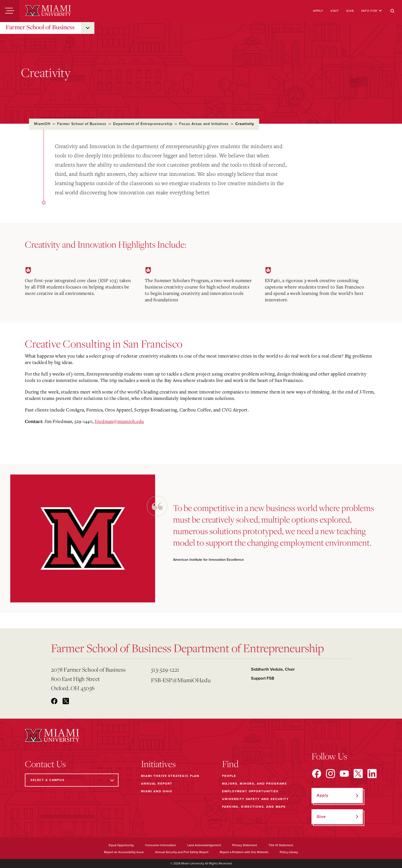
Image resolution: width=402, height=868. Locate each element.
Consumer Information (161, 845)
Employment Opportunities (250, 791)
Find (230, 764)
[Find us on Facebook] (317, 774)
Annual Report (157, 784)
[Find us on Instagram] (330, 774)
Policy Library (289, 852)
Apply (318, 11)
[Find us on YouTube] (344, 774)
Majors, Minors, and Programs (254, 784)
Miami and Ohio (157, 791)
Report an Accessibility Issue (124, 852)
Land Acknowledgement (204, 845)
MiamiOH (42, 124)
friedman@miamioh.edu (119, 421)
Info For (372, 11)
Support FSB (263, 678)
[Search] (393, 11)
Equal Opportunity (121, 845)
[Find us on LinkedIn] (372, 774)
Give (350, 11)
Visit (335, 11)
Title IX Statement (281, 845)
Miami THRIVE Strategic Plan (170, 776)
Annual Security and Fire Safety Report (182, 852)
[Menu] (10, 11)
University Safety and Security (255, 799)
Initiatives (158, 764)
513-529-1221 (165, 669)
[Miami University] (48, 11)
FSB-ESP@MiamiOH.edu (181, 680)
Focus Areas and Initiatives (204, 124)
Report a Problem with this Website (244, 852)
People (229, 776)
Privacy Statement (245, 845)
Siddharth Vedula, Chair (273, 669)
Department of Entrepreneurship (143, 124)
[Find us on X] (358, 774)
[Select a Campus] (72, 780)
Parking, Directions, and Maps (254, 807)
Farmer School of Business (40, 27)
